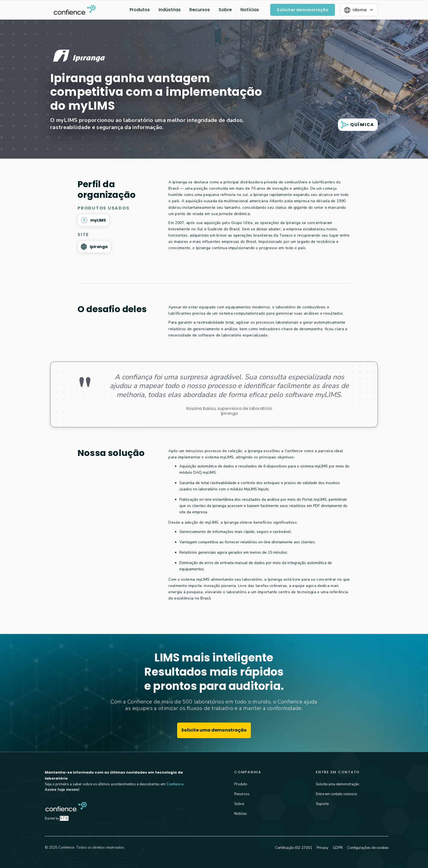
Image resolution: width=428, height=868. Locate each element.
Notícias (250, 10)
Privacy (323, 848)
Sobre (225, 10)
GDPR (338, 848)
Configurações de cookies (368, 848)
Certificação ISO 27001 (294, 848)
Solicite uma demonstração (214, 730)
